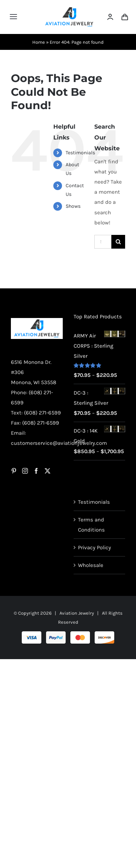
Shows (73, 206)
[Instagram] (25, 471)
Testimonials (80, 153)
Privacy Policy (94, 547)
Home (39, 42)
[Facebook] (36, 471)
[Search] (118, 242)
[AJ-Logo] (69, 10)
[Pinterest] (14, 471)
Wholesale (91, 565)
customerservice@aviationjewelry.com (59, 443)
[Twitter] (48, 471)
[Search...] (103, 242)
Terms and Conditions (91, 525)
